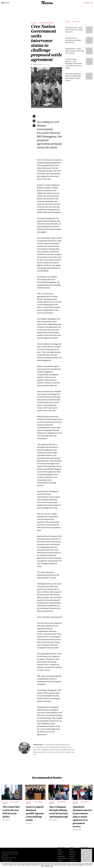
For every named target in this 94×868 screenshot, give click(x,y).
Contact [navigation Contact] (72, 856)
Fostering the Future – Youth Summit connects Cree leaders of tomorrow (74, 30)
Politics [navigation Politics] (60, 852)
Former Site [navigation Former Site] (73, 861)
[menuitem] (87, 3)
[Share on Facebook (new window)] (34, 116)
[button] (6, 3)
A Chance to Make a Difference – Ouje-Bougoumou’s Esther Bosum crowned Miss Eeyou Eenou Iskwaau (74, 63)
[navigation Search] (91, 3)
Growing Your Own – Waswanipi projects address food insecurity (73, 40)
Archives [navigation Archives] (72, 859)
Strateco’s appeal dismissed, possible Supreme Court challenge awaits (35, 813)
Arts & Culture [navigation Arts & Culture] (62, 859)
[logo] (47, 4)
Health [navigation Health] (60, 861)
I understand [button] (49, 866)
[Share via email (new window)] (34, 126)
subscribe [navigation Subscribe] (87, 3)
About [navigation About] (71, 850)
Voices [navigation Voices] (60, 854)
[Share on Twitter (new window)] (34, 121)
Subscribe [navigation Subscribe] (72, 852)
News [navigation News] (60, 850)
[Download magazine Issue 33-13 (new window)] (86, 857)
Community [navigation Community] (61, 856)
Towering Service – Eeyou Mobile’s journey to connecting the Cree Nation (74, 51)
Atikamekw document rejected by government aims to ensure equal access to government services (82, 817)
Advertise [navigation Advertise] (72, 854)
